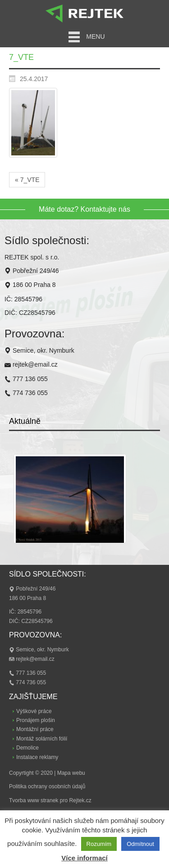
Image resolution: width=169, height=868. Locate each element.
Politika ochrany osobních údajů (47, 786)
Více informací (84, 858)
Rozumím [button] (99, 844)
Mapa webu (71, 773)
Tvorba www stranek (34, 800)
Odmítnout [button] (140, 844)
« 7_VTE (27, 180)
